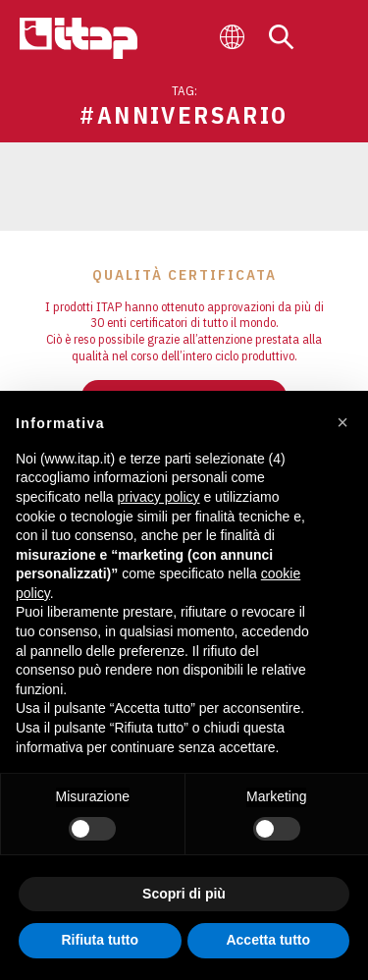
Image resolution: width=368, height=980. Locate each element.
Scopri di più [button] (184, 894)
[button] (342, 422)
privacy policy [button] (159, 497)
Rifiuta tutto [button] (100, 940)
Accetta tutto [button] (268, 940)
